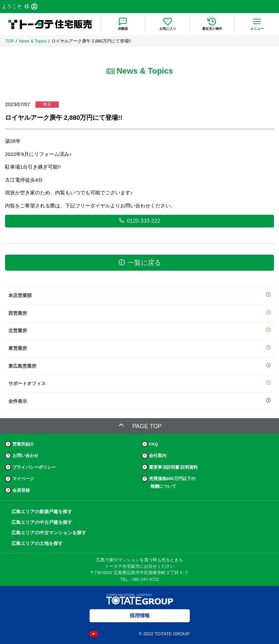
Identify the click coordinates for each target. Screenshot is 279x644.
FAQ (154, 444)
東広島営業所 (139, 366)
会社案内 (158, 455)
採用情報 (140, 615)
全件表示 (139, 401)
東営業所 (139, 349)
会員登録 (21, 490)
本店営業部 (139, 296)
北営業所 (139, 331)
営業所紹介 (23, 444)
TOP (10, 41)
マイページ (23, 479)
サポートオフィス (139, 384)
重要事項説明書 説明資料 (174, 467)
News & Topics (33, 41)
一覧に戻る (140, 262)
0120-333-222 (140, 221)
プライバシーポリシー (34, 467)
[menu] (257, 24)
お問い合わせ (25, 455)
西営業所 (139, 313)
